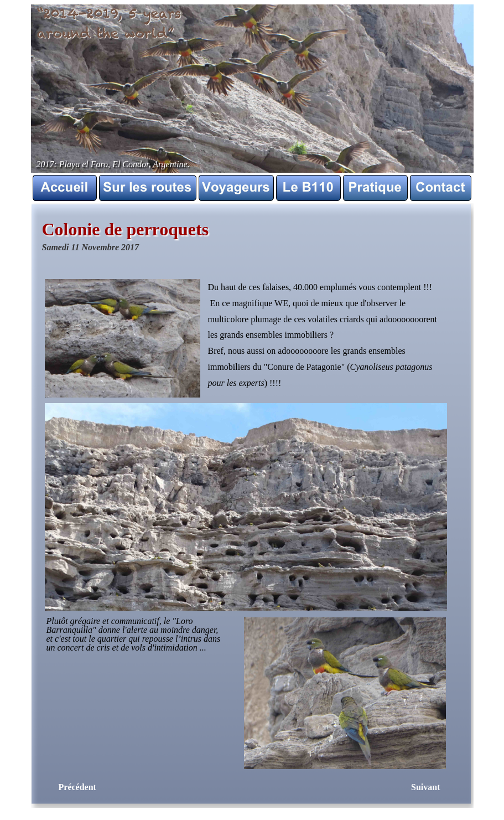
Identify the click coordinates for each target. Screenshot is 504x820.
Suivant (425, 787)
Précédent (77, 787)
